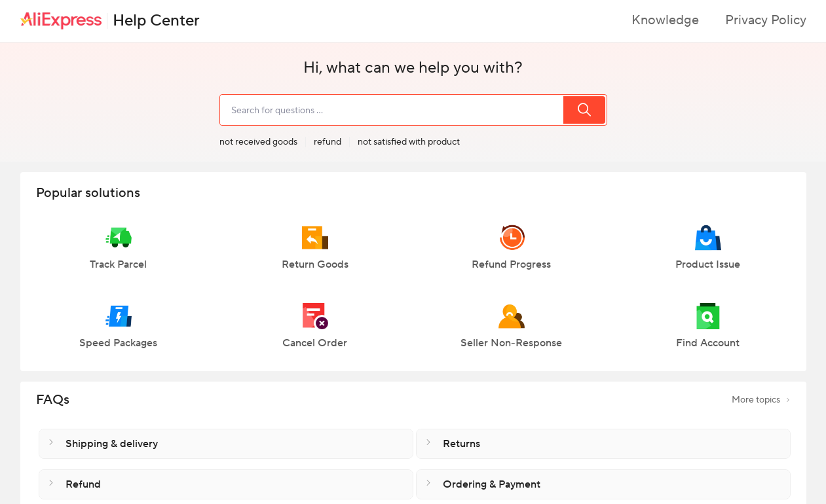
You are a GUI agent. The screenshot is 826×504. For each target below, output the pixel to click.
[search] (391, 110)
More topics (761, 400)
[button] (119, 253)
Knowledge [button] (665, 20)
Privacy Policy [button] (766, 20)
